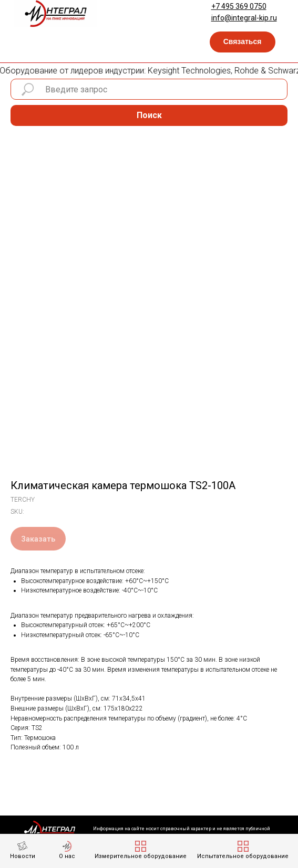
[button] (243, 42)
